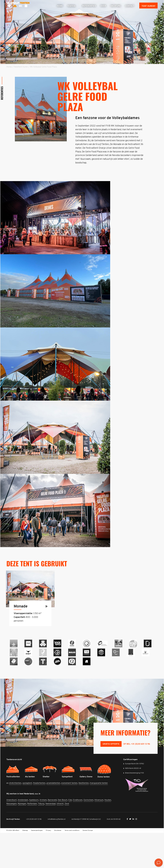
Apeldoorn (34, 835)
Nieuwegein (12, 839)
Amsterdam (23, 835)
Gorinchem (88, 835)
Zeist (67, 839)
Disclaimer (58, 866)
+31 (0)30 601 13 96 (34, 854)
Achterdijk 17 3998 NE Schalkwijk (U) (86, 854)
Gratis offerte (111, 779)
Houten (108, 835)
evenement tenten (69, 818)
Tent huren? (148, 6)
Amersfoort (12, 835)
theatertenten (39, 818)
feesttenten (84, 818)
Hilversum (99, 835)
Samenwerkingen (37, 866)
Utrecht (60, 839)
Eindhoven (78, 835)
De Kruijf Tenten (13, 854)
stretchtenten (15, 818)
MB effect (16, 866)
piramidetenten (53, 818)
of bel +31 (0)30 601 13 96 (137, 779)
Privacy (48, 866)
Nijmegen (22, 839)
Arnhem (43, 835)
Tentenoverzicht (14, 795)
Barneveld (52, 835)
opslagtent (27, 818)
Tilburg (41, 839)
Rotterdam (32, 839)
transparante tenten (99, 818)
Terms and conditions (72, 866)
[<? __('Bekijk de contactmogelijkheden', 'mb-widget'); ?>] (159, 863)
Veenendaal (50, 839)
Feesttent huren (21, 67)
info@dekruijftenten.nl (57, 854)
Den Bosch (63, 835)
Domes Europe (88, 866)
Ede (70, 835)
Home (9, 67)
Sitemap (25, 866)
